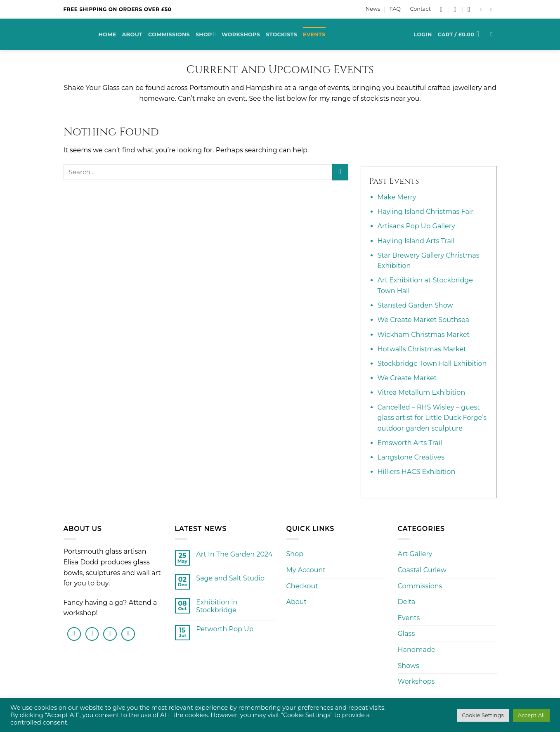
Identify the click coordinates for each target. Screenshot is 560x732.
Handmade (417, 650)
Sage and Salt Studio (230, 578)
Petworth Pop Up (225, 629)
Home (108, 34)
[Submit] (340, 172)
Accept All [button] (531, 715)
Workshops (241, 34)
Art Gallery (415, 554)
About (132, 34)
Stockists (281, 34)
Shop (206, 34)
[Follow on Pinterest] (128, 634)
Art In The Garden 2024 (234, 554)
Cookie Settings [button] (483, 715)
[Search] (493, 34)
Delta (407, 602)
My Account (306, 570)
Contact (420, 9)
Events (314, 34)
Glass (406, 634)
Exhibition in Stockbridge (217, 606)
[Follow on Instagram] (493, 9)
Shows (409, 666)
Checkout (302, 586)
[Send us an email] (110, 634)
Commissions (169, 34)
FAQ (395, 9)
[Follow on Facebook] (483, 9)
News (373, 9)
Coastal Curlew (422, 570)
